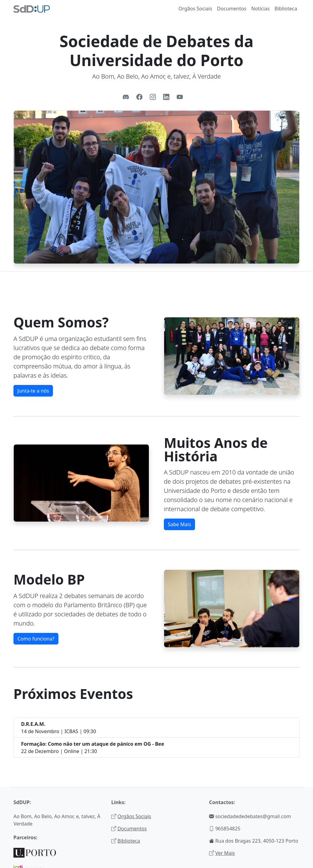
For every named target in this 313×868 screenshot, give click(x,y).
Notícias (260, 9)
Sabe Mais (179, 524)
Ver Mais (225, 853)
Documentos (232, 9)
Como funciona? (36, 639)
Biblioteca (286, 9)
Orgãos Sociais (195, 9)
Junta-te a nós (33, 391)
